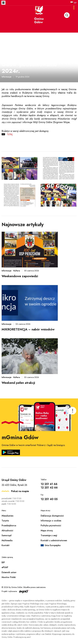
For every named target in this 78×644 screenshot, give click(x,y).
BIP (75, 3)
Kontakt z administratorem (54, 540)
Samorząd (7, 535)
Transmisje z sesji (49, 535)
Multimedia (7, 540)
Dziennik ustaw (9, 572)
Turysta (5, 521)
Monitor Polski (9, 577)
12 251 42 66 (49, 488)
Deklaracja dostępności (52, 516)
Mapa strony (47, 531)
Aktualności (7, 531)
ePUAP (5, 567)
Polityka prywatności (51, 526)
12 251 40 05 (49, 499)
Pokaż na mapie (20, 491)
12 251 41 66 (49, 484)
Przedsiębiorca (9, 526)
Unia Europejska (53, 545)
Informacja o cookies (51, 521)
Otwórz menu (3, 3)
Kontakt (6, 545)
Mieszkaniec (8, 516)
